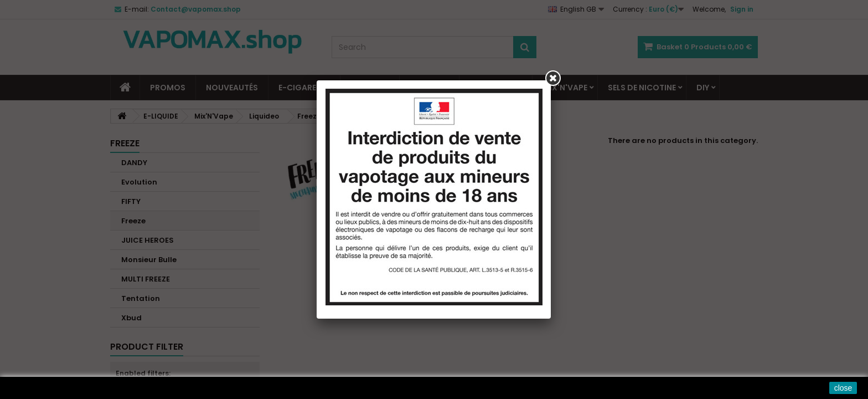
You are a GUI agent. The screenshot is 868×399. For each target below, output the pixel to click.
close (843, 388)
